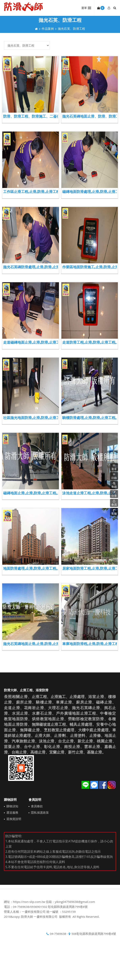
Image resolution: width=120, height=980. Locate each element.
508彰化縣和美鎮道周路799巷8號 (94, 934)
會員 (114, 503)
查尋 (114, 485)
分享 (114, 494)
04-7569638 (58, 934)
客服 (114, 512)
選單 (114, 467)
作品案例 (48, 29)
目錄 (114, 476)
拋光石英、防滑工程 (72, 29)
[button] (114, 485)
